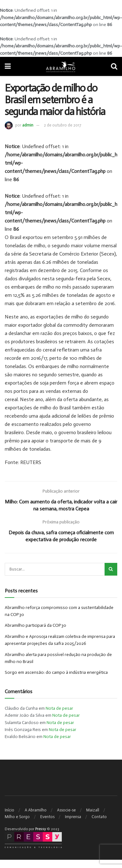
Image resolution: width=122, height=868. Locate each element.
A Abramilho (36, 810)
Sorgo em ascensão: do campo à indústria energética (56, 672)
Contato (99, 817)
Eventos (47, 817)
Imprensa (73, 817)
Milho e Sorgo (17, 817)
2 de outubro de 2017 (62, 125)
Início (10, 810)
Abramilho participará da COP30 (35, 625)
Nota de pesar (59, 708)
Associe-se (66, 810)
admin (28, 125)
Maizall (93, 810)
